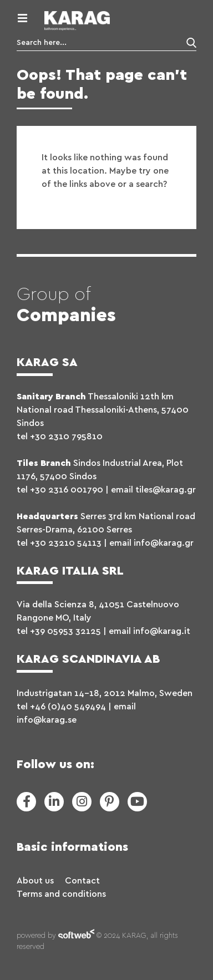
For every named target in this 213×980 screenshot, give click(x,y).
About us (35, 881)
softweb (76, 936)
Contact (82, 881)
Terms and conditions (61, 894)
